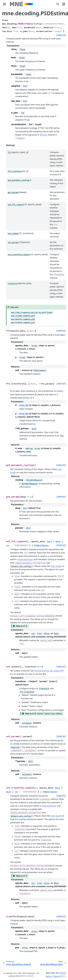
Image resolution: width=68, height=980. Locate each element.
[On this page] (64, 4)
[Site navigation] (4, 4)
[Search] (58, 4)
